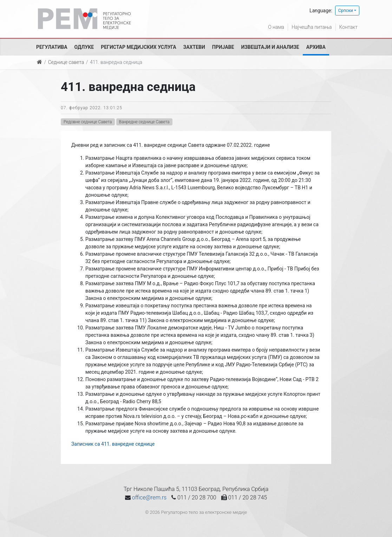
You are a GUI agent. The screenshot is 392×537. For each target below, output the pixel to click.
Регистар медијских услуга (138, 47)
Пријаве (223, 47)
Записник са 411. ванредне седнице (113, 444)
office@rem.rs (149, 497)
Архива (316, 47)
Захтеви (194, 47)
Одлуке (84, 47)
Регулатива (52, 47)
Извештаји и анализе (270, 47)
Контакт (348, 27)
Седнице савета (66, 62)
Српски (346, 11)
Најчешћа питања (312, 27)
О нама (276, 27)
